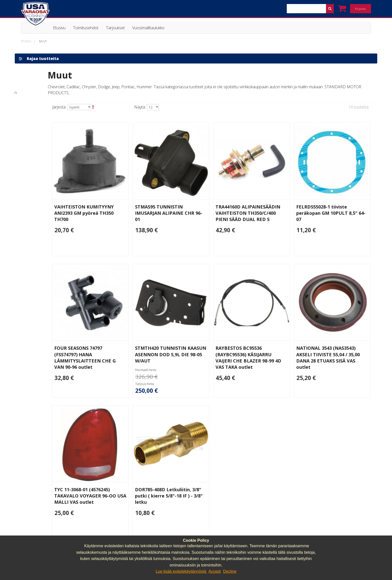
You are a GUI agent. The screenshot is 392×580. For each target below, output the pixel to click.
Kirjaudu (360, 9)
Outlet (32, 232)
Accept (215, 571)
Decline (230, 571)
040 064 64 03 (125, 533)
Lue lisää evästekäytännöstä (181, 571)
